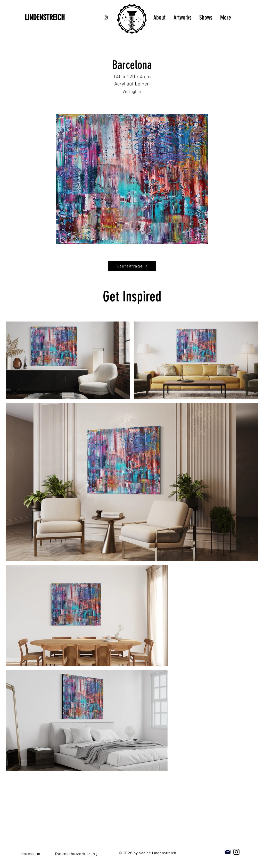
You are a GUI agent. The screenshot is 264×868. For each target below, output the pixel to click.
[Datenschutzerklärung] (77, 854)
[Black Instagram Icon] (106, 18)
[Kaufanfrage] (132, 266)
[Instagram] (236, 852)
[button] (132, 179)
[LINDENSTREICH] (52, 18)
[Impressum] (30, 854)
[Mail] (228, 852)
